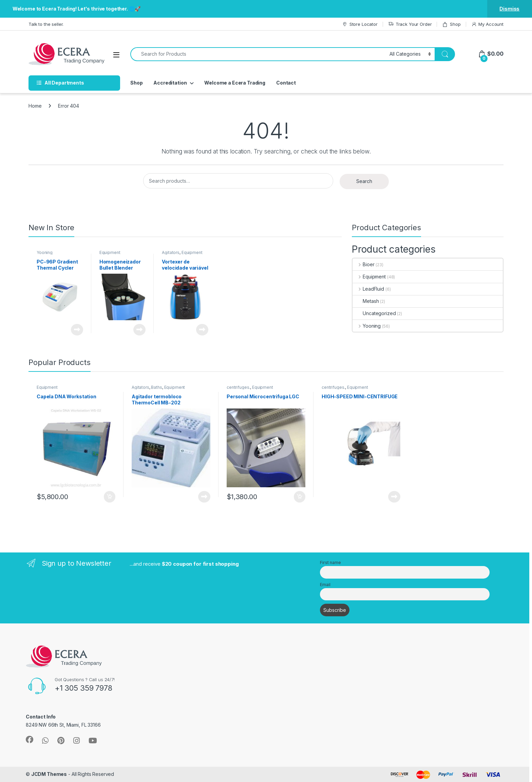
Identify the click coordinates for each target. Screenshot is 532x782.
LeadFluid (368, 289)
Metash (366, 301)
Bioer (363, 264)
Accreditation (170, 83)
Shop (451, 24)
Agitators (171, 252)
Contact (286, 83)
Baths (156, 387)
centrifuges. (238, 387)
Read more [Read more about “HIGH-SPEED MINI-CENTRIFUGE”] (394, 497)
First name (330, 562)
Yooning (45, 252)
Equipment (110, 252)
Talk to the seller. (46, 24)
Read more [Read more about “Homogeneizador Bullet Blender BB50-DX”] (139, 330)
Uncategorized (374, 313)
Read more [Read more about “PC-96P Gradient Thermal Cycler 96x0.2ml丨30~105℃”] (77, 330)
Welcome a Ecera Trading (235, 83)
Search (364, 181)
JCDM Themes (49, 774)
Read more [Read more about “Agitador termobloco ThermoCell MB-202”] (204, 497)
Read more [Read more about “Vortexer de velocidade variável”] (202, 330)
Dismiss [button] (509, 9)
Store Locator (360, 24)
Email (325, 585)
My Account (487, 24)
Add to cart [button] (110, 497)
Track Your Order (410, 24)
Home (35, 106)
